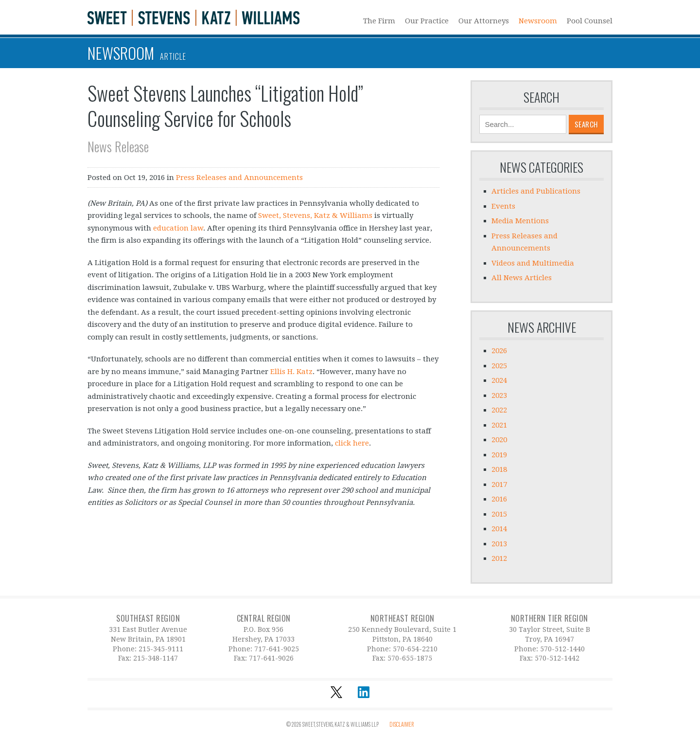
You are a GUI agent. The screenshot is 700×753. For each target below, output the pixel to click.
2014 (499, 529)
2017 (499, 484)
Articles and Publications (536, 191)
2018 (499, 469)
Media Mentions (520, 221)
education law (178, 228)
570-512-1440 (562, 649)
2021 (499, 425)
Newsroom (538, 21)
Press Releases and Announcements (239, 178)
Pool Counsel (590, 21)
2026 (499, 351)
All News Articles (522, 278)
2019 (499, 455)
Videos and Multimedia (533, 263)
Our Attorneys (484, 21)
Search (542, 97)
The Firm (379, 21)
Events (503, 206)
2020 (499, 440)
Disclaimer (402, 724)
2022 (499, 410)
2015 (499, 514)
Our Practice (427, 21)
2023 (499, 395)
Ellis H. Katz (291, 372)
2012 (499, 558)
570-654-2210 (415, 649)
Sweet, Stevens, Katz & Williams (315, 215)
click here (352, 443)
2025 (499, 366)
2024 (499, 380)
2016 (499, 499)
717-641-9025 (277, 649)
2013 (499, 544)
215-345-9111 (161, 649)
